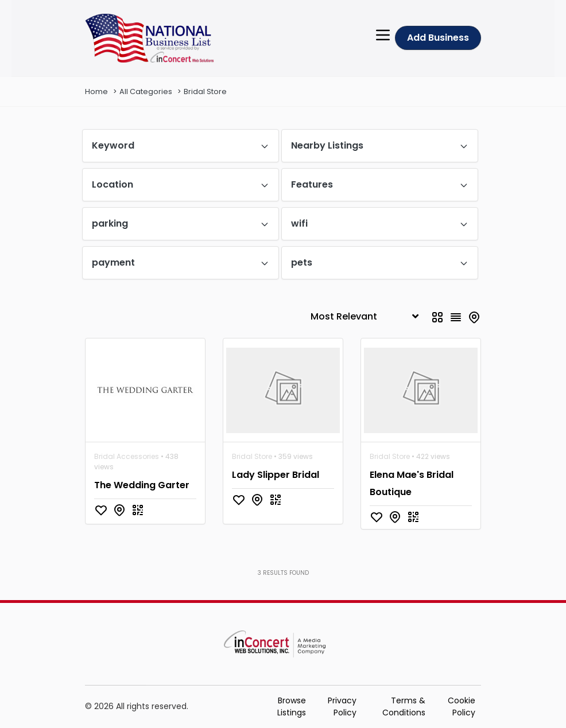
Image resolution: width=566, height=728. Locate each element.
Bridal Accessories (127, 456)
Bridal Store (205, 92)
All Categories (146, 92)
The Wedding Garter (142, 485)
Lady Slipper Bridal (276, 475)
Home (96, 92)
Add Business (438, 38)
